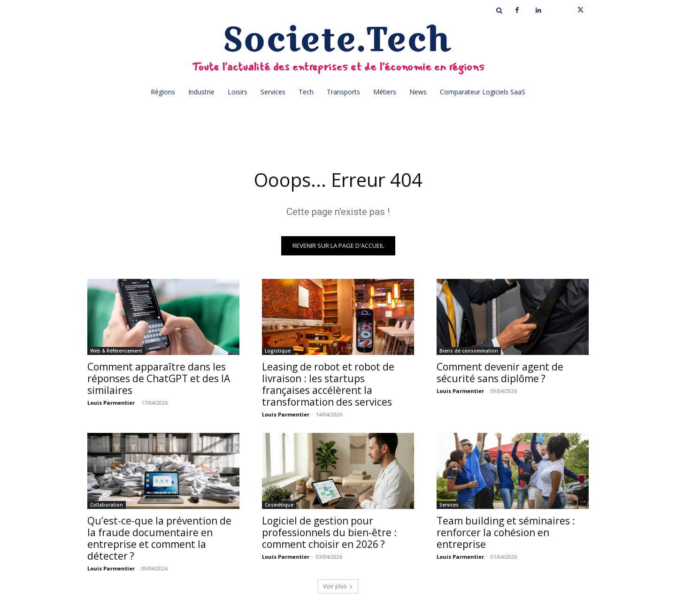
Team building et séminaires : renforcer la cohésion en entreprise (506, 532)
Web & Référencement (116, 351)
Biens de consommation (469, 351)
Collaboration (107, 505)
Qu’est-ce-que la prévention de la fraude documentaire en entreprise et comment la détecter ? (159, 538)
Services (449, 505)
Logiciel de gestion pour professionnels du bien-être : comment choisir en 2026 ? (329, 532)
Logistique (278, 351)
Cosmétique (279, 505)
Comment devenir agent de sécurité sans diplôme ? (500, 373)
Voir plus (338, 586)
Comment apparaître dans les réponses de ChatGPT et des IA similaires (159, 378)
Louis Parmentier (111, 403)
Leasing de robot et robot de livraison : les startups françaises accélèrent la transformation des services (328, 384)
